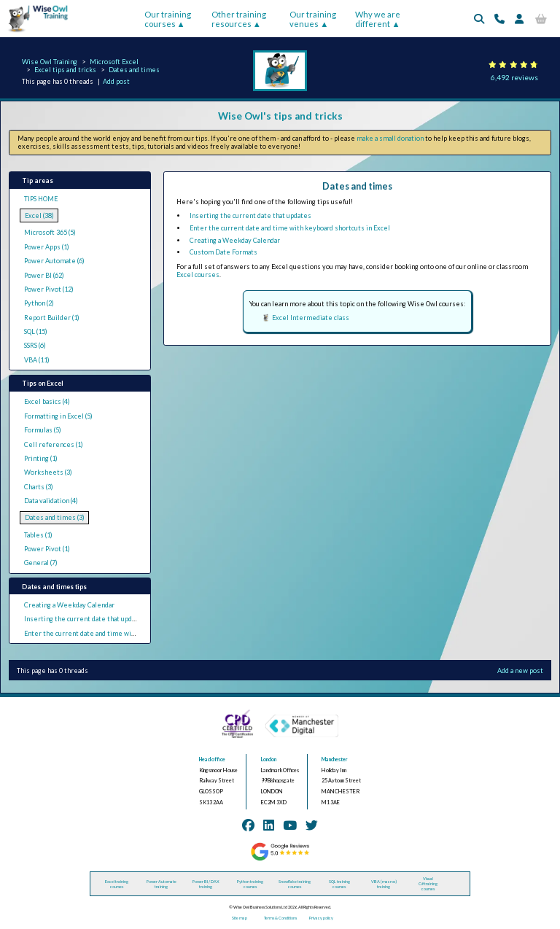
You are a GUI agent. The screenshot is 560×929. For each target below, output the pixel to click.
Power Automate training (162, 884)
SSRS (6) (35, 345)
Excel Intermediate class (311, 318)
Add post (116, 81)
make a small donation (390, 138)
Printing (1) (41, 458)
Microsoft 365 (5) (50, 232)
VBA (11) (37, 360)
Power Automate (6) (54, 261)
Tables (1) (38, 535)
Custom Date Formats (223, 252)
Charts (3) (39, 487)
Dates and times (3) (55, 517)
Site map (240, 918)
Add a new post (520, 670)
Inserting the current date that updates (85, 619)
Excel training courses (117, 884)
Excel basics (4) (47, 401)
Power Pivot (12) (49, 289)
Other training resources (239, 19)
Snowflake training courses (295, 884)
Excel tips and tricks (65, 70)
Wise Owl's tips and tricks (280, 116)
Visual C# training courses (428, 883)
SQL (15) (36, 331)
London (269, 759)
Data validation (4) (51, 501)
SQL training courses (339, 884)
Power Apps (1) (47, 247)
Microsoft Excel (114, 62)
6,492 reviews (514, 77)
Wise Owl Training (50, 62)
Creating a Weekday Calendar (69, 605)
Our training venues (313, 19)
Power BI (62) (44, 275)
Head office (212, 759)
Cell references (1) (54, 444)
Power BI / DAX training (206, 884)
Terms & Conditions (280, 918)
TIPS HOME (41, 199)
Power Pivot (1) (47, 549)
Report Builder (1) (52, 318)
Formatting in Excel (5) (58, 416)
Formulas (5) (43, 430)
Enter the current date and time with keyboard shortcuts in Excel (124, 633)
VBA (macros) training (384, 884)
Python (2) (39, 303)
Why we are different (378, 19)
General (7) (41, 563)
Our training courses (168, 19)
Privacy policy (321, 918)
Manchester (335, 759)
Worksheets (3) (48, 472)
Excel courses (198, 275)
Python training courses (250, 884)
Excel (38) (39, 215)
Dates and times (134, 70)
